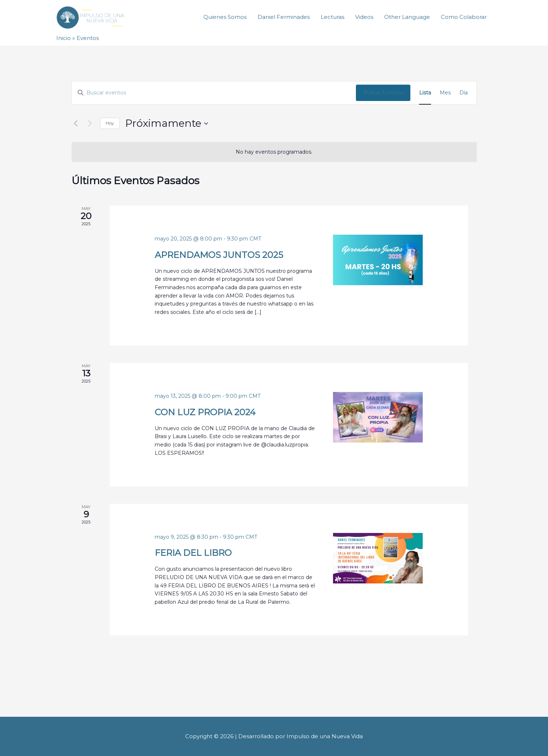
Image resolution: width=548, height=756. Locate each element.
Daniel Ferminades (284, 17)
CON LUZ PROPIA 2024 (205, 412)
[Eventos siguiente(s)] (90, 124)
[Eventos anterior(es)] (76, 124)
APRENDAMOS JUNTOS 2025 (219, 255)
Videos (364, 17)
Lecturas (332, 17)
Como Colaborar (464, 17)
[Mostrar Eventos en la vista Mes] (445, 93)
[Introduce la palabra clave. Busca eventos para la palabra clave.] (214, 93)
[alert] (274, 152)
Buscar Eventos (383, 93)
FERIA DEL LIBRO (193, 553)
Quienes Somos (225, 17)
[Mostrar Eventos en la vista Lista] (425, 93)
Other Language (407, 17)
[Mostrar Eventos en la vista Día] (464, 93)
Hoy (110, 123)
